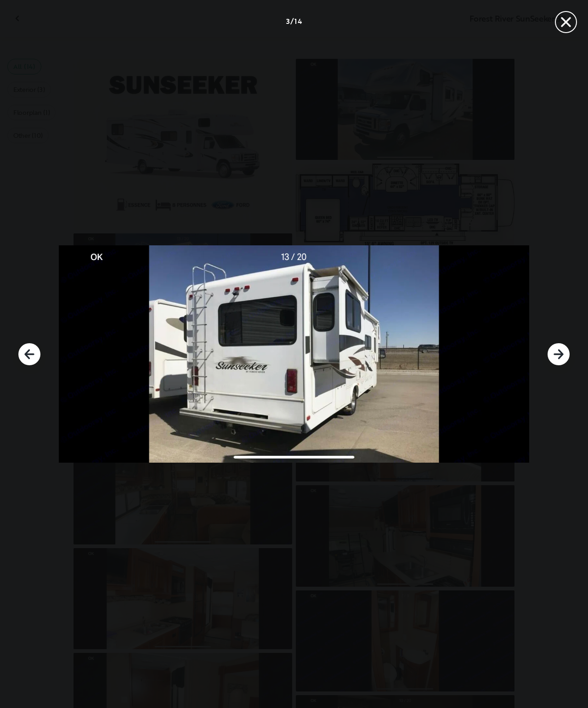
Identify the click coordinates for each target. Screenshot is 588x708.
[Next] (559, 354)
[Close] (566, 22)
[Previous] (29, 354)
